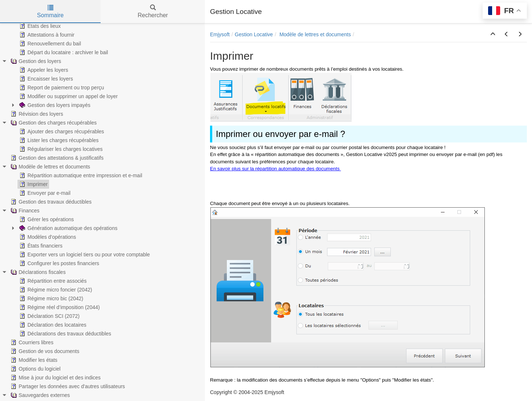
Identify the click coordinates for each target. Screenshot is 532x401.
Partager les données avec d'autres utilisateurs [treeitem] (67, 386)
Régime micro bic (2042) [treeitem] (51, 298)
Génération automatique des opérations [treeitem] (68, 228)
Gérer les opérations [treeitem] (46, 219)
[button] (493, 34)
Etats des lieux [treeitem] (39, 26)
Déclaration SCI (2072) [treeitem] (49, 316)
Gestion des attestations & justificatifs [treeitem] (56, 158)
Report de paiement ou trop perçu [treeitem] (61, 88)
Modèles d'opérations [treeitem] (47, 237)
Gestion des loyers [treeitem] (35, 61)
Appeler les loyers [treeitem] (43, 70)
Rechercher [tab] (153, 12)
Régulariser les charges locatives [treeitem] (60, 149)
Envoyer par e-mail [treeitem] (44, 193)
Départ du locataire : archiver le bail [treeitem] (63, 52)
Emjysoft (220, 34)
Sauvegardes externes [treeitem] (40, 395)
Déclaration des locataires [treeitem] (52, 325)
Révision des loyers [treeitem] (36, 114)
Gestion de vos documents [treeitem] (44, 351)
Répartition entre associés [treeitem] (52, 281)
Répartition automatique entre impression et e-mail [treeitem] (80, 175)
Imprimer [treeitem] (33, 184)
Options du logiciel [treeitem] (35, 369)
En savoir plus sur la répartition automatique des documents (276, 169)
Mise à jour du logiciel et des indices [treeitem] (55, 378)
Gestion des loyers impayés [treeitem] (54, 105)
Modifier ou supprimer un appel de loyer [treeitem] (68, 96)
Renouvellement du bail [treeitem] (49, 44)
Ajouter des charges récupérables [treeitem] (61, 131)
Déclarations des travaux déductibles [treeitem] (65, 334)
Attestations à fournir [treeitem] (46, 35)
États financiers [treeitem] (40, 246)
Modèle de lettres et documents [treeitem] (50, 167)
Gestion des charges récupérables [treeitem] (53, 123)
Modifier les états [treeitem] (33, 360)
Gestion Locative (254, 34)
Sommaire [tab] (50, 12)
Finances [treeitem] (24, 211)
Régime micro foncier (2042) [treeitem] (55, 290)
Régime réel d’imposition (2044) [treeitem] (59, 307)
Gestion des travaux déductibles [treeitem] (50, 202)
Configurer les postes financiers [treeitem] (59, 263)
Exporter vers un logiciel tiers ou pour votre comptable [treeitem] (84, 255)
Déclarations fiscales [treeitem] (37, 272)
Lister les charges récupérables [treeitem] (58, 140)
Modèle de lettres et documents (315, 34)
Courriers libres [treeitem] (31, 342)
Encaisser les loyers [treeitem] (46, 79)
